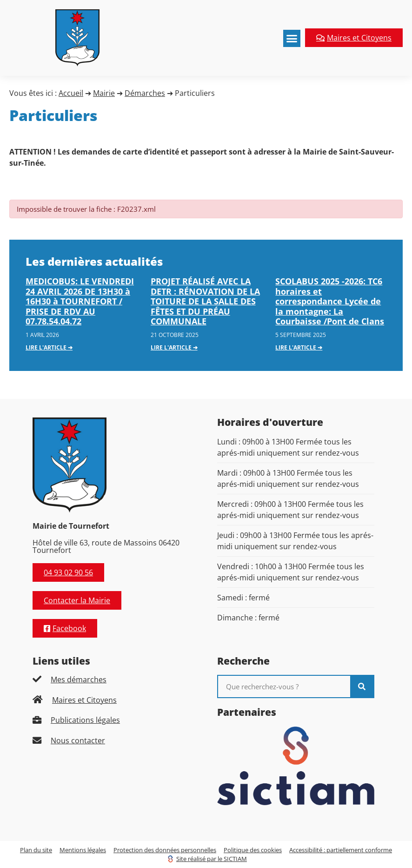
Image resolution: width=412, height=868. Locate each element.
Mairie (104, 93)
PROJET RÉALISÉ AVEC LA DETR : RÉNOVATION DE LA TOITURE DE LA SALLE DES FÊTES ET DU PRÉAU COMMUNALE (205, 301)
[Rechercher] (362, 686)
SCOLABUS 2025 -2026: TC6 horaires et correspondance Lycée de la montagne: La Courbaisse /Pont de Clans (330, 301)
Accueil (71, 93)
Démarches (145, 93)
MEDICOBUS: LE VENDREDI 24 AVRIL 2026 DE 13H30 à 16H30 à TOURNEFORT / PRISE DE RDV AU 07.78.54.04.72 (80, 301)
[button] (292, 39)
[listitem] (111, 679)
